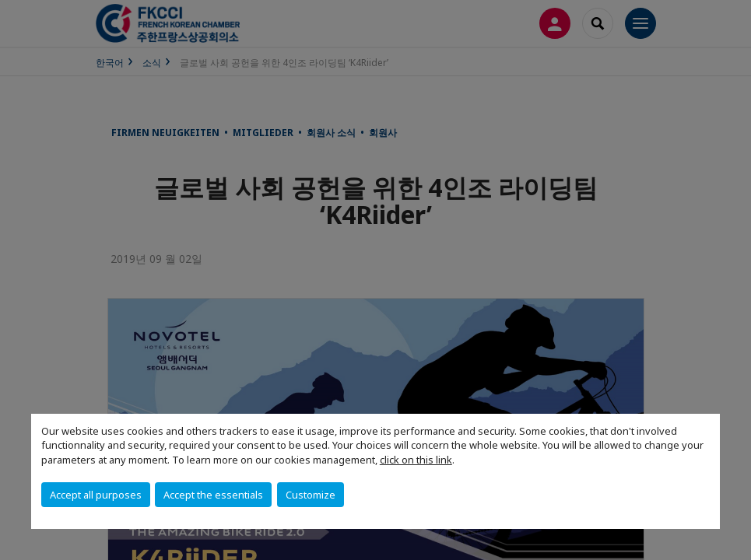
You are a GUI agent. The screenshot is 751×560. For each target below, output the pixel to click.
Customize (311, 495)
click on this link (416, 460)
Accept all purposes (96, 495)
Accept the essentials (213, 495)
